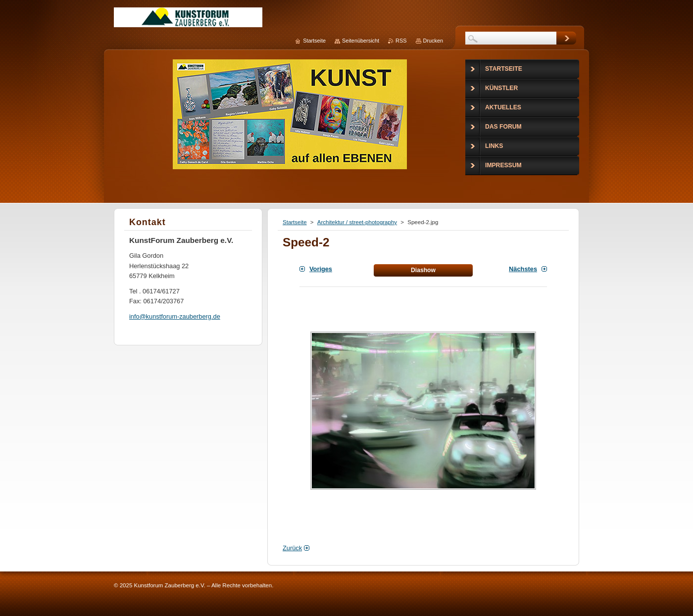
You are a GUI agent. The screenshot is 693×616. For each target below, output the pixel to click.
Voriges (321, 269)
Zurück (292, 548)
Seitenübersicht (361, 41)
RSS (401, 41)
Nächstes (523, 269)
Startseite (295, 222)
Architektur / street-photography (357, 222)
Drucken (433, 41)
